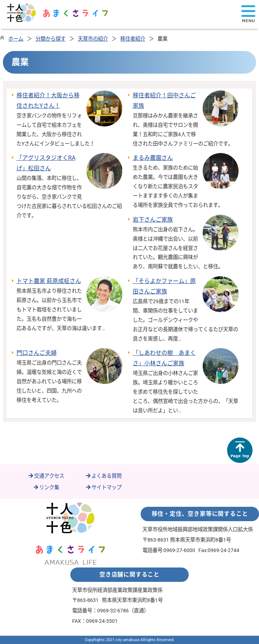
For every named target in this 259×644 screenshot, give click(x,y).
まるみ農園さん (153, 158)
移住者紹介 (133, 39)
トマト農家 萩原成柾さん (49, 281)
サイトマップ (103, 488)
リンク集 (46, 488)
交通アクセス (46, 476)
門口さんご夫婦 (37, 353)
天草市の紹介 (93, 39)
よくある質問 (103, 476)
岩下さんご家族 (153, 220)
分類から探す (51, 39)
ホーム (16, 39)
